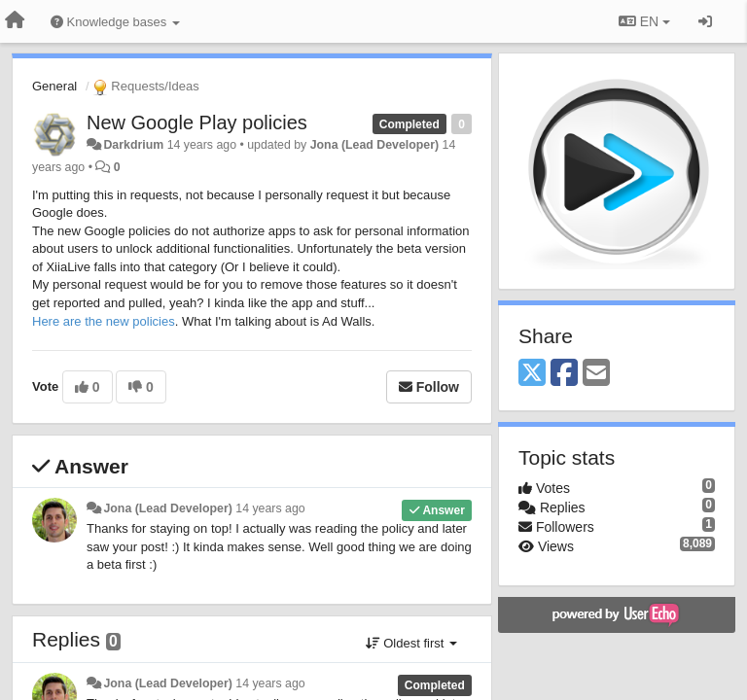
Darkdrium (133, 145)
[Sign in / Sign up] (705, 21)
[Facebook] (564, 374)
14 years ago (270, 508)
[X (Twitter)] (532, 374)
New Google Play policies (197, 122)
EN (644, 21)
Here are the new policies (104, 321)
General (54, 86)
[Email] (596, 374)
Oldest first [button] (411, 643)
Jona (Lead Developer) (374, 145)
